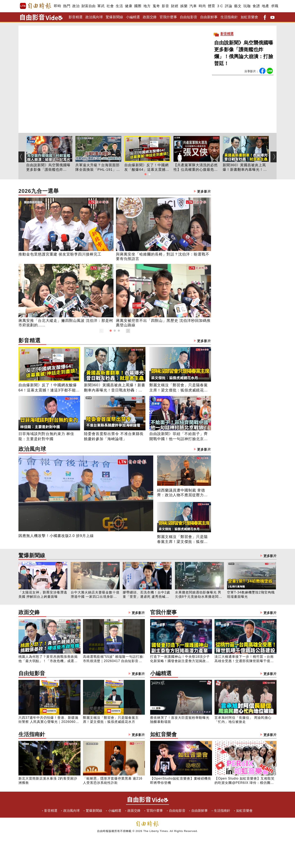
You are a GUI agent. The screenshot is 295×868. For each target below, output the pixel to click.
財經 (175, 6)
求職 (275, 6)
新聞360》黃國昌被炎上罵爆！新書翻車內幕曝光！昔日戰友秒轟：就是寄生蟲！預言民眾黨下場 (245, 168)
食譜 (256, 6)
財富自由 (88, 6)
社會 (110, 6)
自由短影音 (189, 17)
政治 (76, 6)
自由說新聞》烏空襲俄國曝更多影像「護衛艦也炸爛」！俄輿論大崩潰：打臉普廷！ (244, 53)
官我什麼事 (168, 17)
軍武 (101, 6)
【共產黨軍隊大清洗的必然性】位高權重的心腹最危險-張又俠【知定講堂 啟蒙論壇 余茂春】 (196, 168)
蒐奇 (156, 6)
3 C (220, 6)
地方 (147, 6)
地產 (265, 6)
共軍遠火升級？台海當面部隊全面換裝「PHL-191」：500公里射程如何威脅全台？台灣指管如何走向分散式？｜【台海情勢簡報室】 (98, 168)
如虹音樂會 (249, 17)
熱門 (67, 6)
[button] (145, 174)
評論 (229, 6)
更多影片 (204, 192)
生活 (119, 6)
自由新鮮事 (209, 17)
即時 (57, 6)
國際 (138, 6)
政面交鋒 (150, 17)
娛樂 (184, 6)
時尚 (202, 6)
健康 (129, 6)
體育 (212, 6)
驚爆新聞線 (114, 17)
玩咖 (247, 6)
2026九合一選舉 (115, 192)
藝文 (238, 6)
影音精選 (76, 17)
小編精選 (133, 17)
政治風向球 (94, 17)
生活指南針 (229, 17)
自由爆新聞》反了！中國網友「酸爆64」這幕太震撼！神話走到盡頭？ (147, 168)
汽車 (193, 6)
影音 (165, 6)
